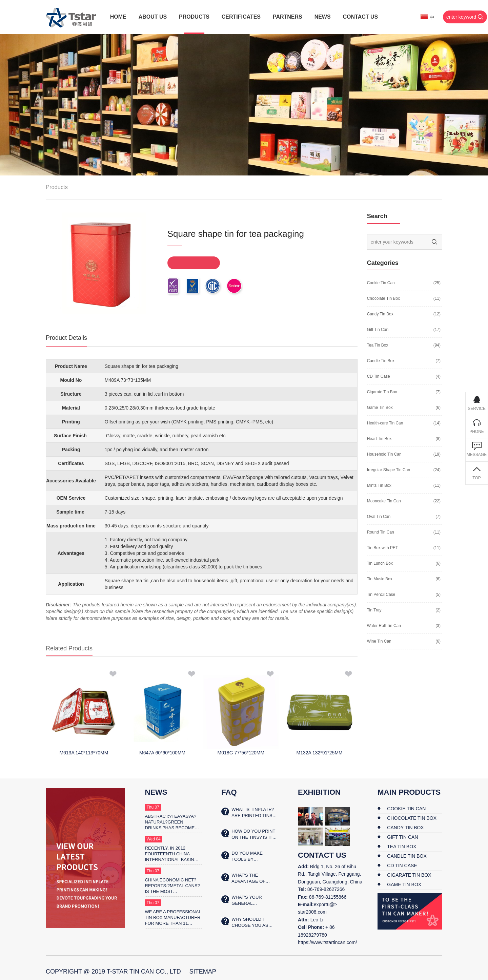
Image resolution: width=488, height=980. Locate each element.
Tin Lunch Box (380, 563)
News (156, 792)
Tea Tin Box (378, 345)
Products (57, 187)
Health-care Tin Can (385, 423)
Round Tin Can (381, 532)
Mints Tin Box (379, 485)
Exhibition (319, 792)
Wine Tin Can (379, 641)
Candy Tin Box (380, 314)
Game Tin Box (380, 408)
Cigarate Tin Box (382, 392)
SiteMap (203, 972)
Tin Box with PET (383, 548)
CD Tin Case (379, 376)
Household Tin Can (384, 454)
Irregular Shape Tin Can (389, 470)
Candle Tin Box (381, 361)
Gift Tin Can (378, 330)
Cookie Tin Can (381, 283)
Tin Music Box (380, 579)
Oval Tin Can (379, 517)
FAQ (229, 792)
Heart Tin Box (379, 439)
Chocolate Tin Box (383, 298)
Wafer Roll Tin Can (384, 626)
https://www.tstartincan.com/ (327, 942)
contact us (322, 855)
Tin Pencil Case (381, 595)
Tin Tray (374, 610)
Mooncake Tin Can (384, 501)
